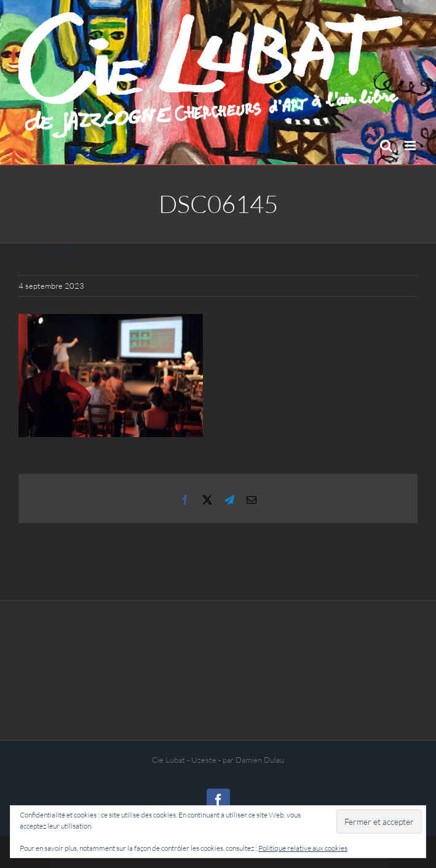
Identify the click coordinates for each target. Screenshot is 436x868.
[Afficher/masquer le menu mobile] (411, 146)
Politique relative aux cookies (303, 848)
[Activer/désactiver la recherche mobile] (386, 146)
